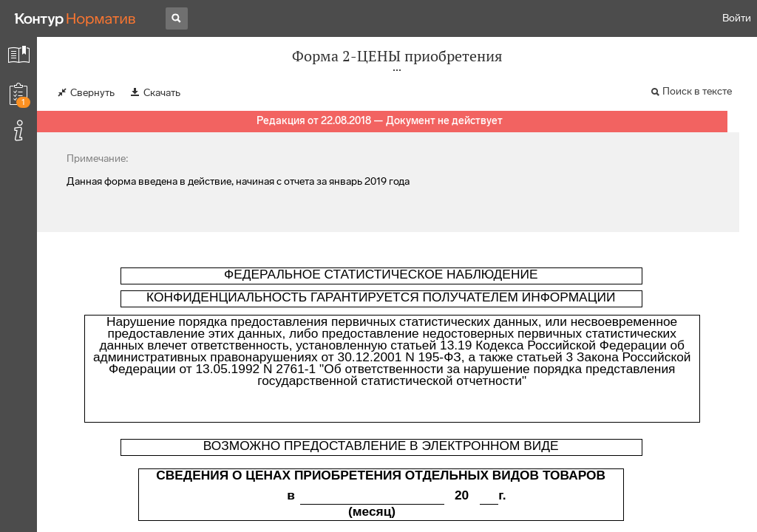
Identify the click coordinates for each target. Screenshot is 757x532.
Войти (737, 18)
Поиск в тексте (697, 91)
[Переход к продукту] (75, 18)
